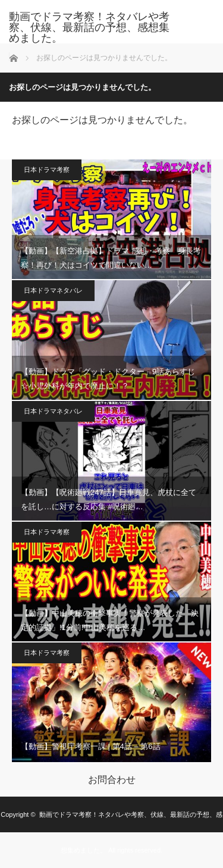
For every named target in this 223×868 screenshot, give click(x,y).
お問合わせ (112, 780)
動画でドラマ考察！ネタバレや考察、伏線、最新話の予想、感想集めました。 (89, 27)
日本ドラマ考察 (47, 170)
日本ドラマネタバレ (53, 290)
